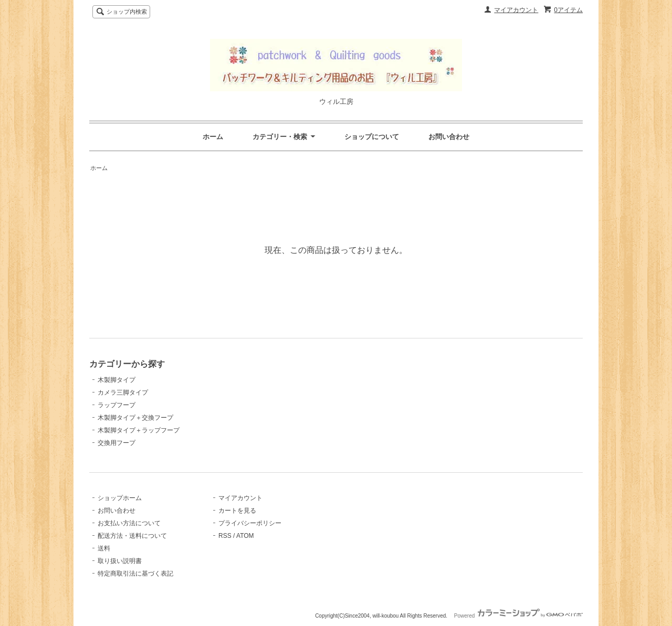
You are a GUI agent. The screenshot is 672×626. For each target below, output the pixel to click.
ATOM (245, 536)
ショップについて (372, 137)
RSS (225, 536)
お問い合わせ (449, 137)
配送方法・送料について (132, 536)
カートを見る (237, 511)
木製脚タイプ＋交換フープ (135, 418)
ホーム (213, 137)
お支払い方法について (129, 523)
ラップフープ (117, 405)
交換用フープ (117, 443)
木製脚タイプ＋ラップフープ (139, 430)
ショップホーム (120, 498)
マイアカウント (516, 10)
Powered (518, 616)
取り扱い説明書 (120, 561)
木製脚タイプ (117, 380)
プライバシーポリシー (250, 523)
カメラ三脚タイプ (123, 392)
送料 (104, 548)
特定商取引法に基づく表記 (135, 574)
